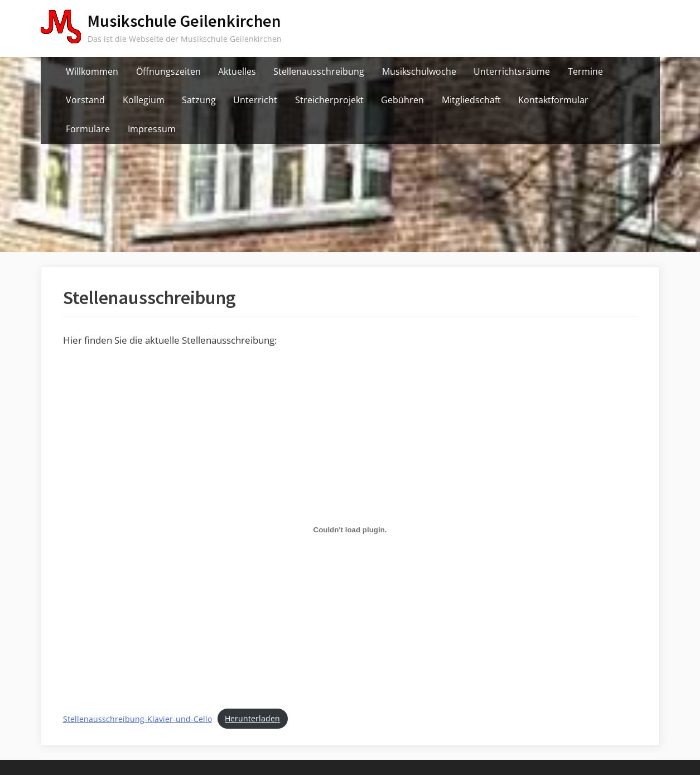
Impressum (152, 129)
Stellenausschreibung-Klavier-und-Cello (137, 718)
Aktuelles (237, 71)
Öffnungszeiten (168, 71)
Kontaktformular (553, 100)
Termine (585, 71)
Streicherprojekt (329, 100)
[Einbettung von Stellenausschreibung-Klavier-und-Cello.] (350, 530)
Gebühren (402, 100)
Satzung (199, 100)
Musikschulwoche (419, 71)
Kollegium (144, 100)
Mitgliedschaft (471, 100)
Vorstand (85, 100)
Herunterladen (252, 718)
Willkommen (92, 71)
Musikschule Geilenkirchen (184, 21)
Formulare (88, 129)
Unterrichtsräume (512, 71)
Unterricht (255, 100)
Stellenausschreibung (319, 71)
